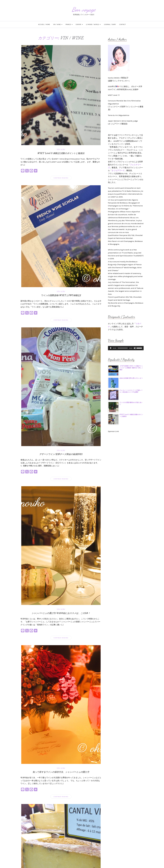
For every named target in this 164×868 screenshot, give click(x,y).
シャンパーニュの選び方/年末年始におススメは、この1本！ (61, 613)
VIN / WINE (58, 24)
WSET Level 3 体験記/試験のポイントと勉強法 (61, 153)
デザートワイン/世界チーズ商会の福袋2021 (61, 454)
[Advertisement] (126, 449)
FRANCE (69, 24)
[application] (126, 348)
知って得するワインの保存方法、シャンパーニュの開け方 (61, 772)
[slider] (123, 348)
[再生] (111, 348)
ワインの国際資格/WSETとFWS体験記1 (61, 295)
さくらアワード (118, 170)
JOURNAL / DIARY (110, 24)
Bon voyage (84, 9)
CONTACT (123, 24)
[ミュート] (135, 348)
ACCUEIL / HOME (44, 24)
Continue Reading (61, 178)
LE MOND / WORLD (93, 24)
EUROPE (79, 24)
